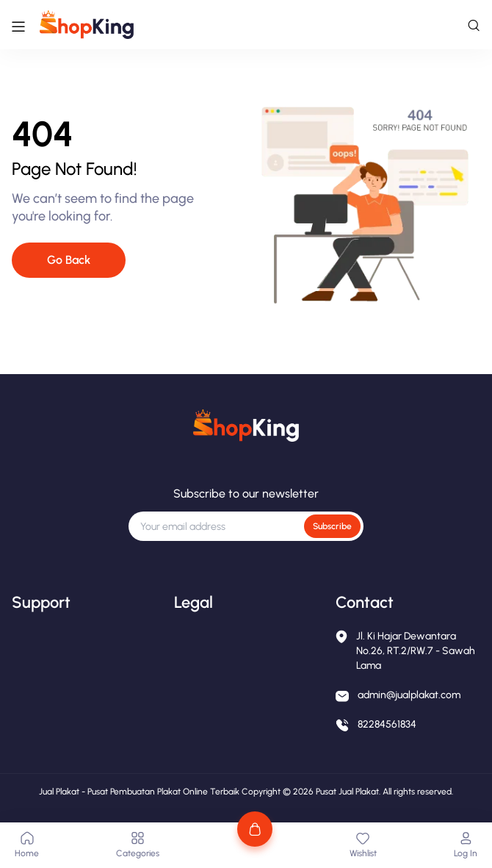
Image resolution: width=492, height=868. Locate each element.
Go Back (69, 260)
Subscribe (332, 526)
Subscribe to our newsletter (246, 494)
